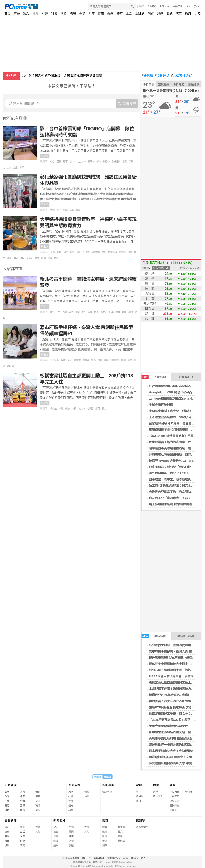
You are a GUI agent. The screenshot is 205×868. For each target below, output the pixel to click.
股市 (142, 6)
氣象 (173, 785)
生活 (129, 14)
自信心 (30, 258)
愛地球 (121, 841)
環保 (22, 258)
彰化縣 (122, 252)
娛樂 (110, 14)
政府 (188, 14)
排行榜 (106, 162)
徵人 (143, 858)
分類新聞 (11, 785)
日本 (111, 312)
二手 (58, 312)
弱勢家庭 (115, 360)
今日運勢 (162, 76)
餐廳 (78, 210)
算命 (139, 792)
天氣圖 (173, 810)
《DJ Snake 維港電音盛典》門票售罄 (174, 436)
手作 (83, 312)
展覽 (77, 312)
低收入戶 (55, 360)
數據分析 (116, 162)
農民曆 (148, 76)
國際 (63, 14)
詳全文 (45, 156)
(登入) (197, 6)
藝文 (120, 832)
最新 (7, 792)
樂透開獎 (194, 84)
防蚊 (72, 210)
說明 (188, 6)
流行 (38, 810)
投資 (105, 836)
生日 (130, 360)
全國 (70, 360)
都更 (97, 409)
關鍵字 (141, 820)
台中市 (73, 162)
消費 (151, 14)
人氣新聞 (154, 377)
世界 (52, 252)
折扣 (99, 162)
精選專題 (107, 792)
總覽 (105, 827)
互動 (59, 162)
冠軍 (65, 162)
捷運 (90, 312)
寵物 (38, 792)
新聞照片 (59, 820)
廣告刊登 (86, 858)
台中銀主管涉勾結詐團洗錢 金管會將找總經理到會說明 (62, 76)
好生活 (121, 827)
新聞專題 (108, 785)
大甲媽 (86, 252)
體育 (120, 14)
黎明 (22, 168)
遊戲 (16, 168)
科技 (54, 14)
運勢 (82, 14)
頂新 (56, 258)
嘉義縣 (86, 360)
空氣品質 (164, 84)
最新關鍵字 (142, 827)
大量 (52, 210)
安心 (59, 210)
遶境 (50, 258)
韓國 (124, 312)
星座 (92, 14)
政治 (26, 14)
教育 (96, 312)
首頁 (7, 14)
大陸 (198, 14)
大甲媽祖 (95, 252)
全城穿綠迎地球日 (161, 405)
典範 (61, 409)
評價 (43, 258)
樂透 (155, 792)
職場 (73, 14)
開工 (104, 409)
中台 (52, 162)
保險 (63, 360)
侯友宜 (54, 409)
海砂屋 (90, 409)
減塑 (9, 258)
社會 (35, 14)
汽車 (179, 14)
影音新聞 (11, 820)
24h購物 (152, 6)
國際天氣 (175, 806)
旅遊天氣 (175, 801)
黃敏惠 (10, 366)
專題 (17, 14)
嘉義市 (77, 360)
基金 (72, 252)
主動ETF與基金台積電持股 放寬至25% (175, 707)
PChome (164, 6)
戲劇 (123, 360)
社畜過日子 (186, 377)
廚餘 (65, 210)
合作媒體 (177, 6)
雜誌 (170, 14)
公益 (120, 836)
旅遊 (160, 14)
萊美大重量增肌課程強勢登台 (168, 726)
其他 (38, 832)
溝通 (16, 258)
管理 (105, 841)
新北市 (104, 312)
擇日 (139, 801)
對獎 (156, 785)
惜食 (130, 252)
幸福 (106, 360)
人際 (65, 252)
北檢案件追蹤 (181, 76)
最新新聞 (154, 636)
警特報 (189, 792)
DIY (52, 312)
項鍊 (131, 312)
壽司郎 (91, 162)
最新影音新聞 (186, 636)
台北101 (82, 162)
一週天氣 (175, 796)
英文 (37, 258)
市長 (100, 360)
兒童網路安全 (114, 858)
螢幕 (9, 168)
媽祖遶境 (113, 252)
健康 (101, 14)
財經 (45, 14)
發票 (125, 162)
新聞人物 (74, 785)
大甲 (78, 252)
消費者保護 (99, 858)
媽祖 (104, 252)
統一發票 (158, 796)
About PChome (131, 858)
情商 (38, 796)
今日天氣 (149, 84)
